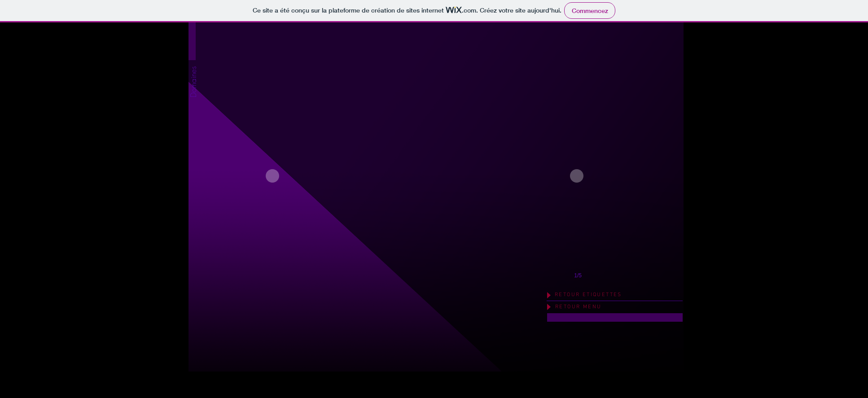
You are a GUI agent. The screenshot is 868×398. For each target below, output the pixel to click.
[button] (193, 116)
